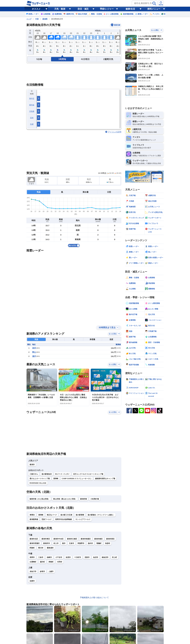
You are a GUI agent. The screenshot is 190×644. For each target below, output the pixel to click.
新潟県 (45, 19)
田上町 (115, 557)
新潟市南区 (98, 539)
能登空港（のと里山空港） (40, 499)
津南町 (51, 562)
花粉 (32, 118)
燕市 (64, 543)
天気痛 (32, 111)
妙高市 (42, 571)
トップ (29, 19)
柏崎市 (49, 557)
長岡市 (32, 557)
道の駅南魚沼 (47, 474)
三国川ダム (34, 474)
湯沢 (34, 356)
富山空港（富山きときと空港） (65, 499)
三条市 (41, 557)
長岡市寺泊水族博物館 (64, 519)
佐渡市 (32, 581)
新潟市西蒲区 (35, 543)
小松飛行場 (95, 499)
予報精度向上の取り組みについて (94, 597)
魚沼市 (96, 557)
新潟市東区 (46, 539)
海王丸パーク (52, 515)
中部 (37, 19)
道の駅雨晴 (80, 515)
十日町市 (78, 557)
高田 (34, 348)
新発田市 (47, 543)
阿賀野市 (81, 543)
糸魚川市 (33, 571)
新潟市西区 (110, 539)
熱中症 (32, 98)
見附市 (87, 557)
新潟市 (32, 465)
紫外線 (32, 105)
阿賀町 (32, 548)
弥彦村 (108, 543)
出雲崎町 (33, 562)
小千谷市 (59, 557)
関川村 (41, 548)
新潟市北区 (34, 539)
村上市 (56, 543)
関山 (34, 352)
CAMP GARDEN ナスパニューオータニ (77, 479)
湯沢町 (42, 562)
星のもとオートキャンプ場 (40, 479)
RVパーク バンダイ (62, 474)
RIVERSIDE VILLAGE (38, 483)
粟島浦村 (50, 548)
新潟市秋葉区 (86, 539)
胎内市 (90, 543)
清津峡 (56, 479)
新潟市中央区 (59, 539)
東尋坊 (32, 515)
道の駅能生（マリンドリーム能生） (101, 515)
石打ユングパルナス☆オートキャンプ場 (88, 474)
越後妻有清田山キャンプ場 (105, 479)
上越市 (51, 571)
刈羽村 (60, 562)
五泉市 (72, 543)
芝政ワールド (47, 519)
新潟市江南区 (72, 539)
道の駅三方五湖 (66, 515)
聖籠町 (99, 543)
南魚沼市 (105, 557)
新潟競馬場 (34, 519)
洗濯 (32, 124)
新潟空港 (84, 499)
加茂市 (68, 557)
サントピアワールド (83, 519)
